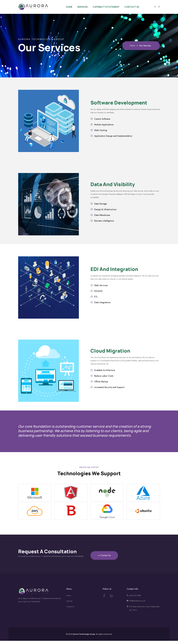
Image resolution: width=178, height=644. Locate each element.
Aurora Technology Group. (84, 634)
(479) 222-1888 (135, 595)
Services (83, 7)
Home (69, 7)
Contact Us (132, 7)
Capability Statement (106, 7)
